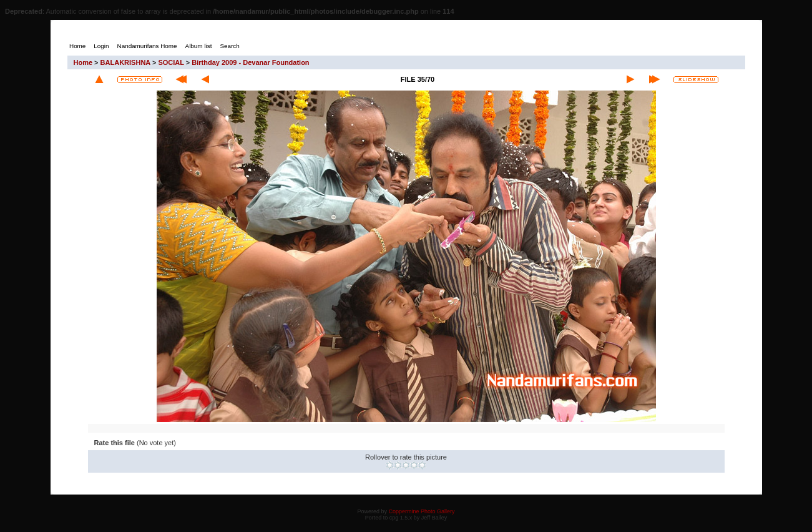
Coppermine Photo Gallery (421, 511)
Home (83, 62)
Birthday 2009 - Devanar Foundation (250, 62)
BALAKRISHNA (125, 62)
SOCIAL (171, 62)
